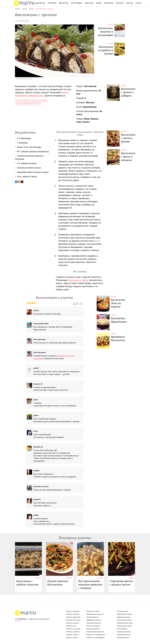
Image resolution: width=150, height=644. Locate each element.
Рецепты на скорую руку (96, 635)
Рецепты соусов (72, 635)
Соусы (130, 3)
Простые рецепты (93, 626)
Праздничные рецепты (95, 614)
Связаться (18, 621)
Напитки (108, 3)
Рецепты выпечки (73, 611)
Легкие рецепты (93, 617)
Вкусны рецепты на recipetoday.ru (24, 3)
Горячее (52, 3)
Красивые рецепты (94, 623)
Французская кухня (124, 626)
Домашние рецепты (94, 620)
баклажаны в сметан (78, 280)
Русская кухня (122, 611)
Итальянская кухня (124, 620)
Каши (99, 3)
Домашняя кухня (123, 617)
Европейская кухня (124, 614)
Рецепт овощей (23, 101)
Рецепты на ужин (39, 101)
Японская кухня (123, 638)
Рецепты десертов (73, 617)
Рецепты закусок (72, 623)
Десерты (64, 3)
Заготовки (77, 3)
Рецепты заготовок (73, 620)
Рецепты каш (71, 626)
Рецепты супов (72, 638)
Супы (138, 3)
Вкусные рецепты (93, 629)
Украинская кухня (124, 632)
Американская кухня (125, 623)
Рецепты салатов (73, 632)
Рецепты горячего (73, 614)
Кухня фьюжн (122, 629)
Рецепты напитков (73, 629)
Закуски (89, 3)
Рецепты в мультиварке (96, 638)
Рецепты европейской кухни (28, 104)
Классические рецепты (95, 632)
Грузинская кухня (124, 635)
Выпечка (41, 3)
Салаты (119, 3)
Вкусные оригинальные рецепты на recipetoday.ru (25, 613)
